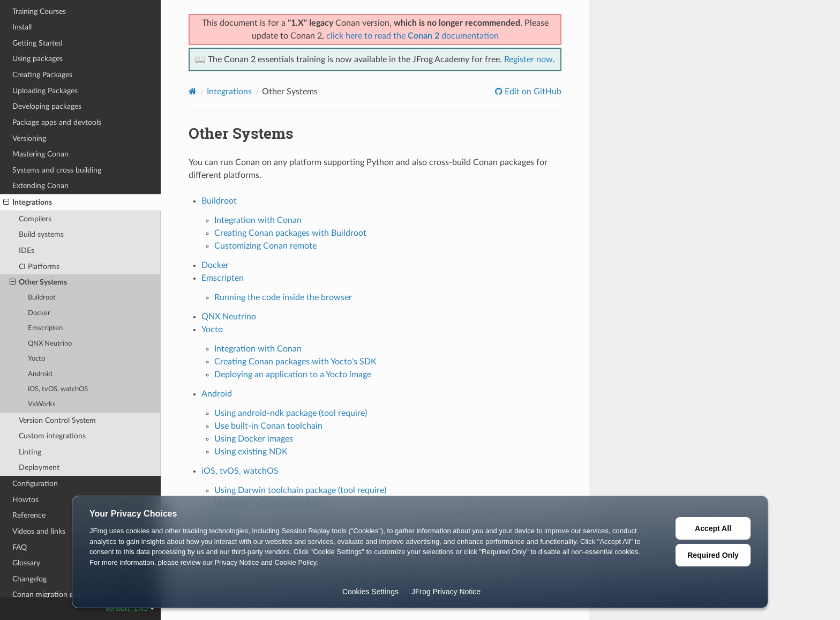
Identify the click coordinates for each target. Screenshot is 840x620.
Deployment (39, 468)
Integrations (28, 203)
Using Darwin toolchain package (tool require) (300, 490)
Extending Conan (40, 186)
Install (22, 27)
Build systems (41, 234)
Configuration (35, 484)
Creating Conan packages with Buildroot (290, 233)
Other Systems (38, 282)
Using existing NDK (251, 452)
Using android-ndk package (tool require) (291, 413)
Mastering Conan (40, 154)
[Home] (193, 91)
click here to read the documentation (412, 36)
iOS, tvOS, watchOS (58, 389)
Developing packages (47, 106)
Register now (528, 59)
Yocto (36, 359)
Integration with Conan (258, 220)
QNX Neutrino (50, 344)
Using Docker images (254, 439)
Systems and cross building (57, 170)
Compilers (35, 219)
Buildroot (42, 298)
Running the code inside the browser (283, 297)
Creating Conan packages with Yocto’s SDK (295, 362)
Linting (30, 452)
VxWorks (42, 404)
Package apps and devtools (57, 122)
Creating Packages (42, 75)
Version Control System (57, 420)
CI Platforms (39, 267)
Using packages (37, 59)
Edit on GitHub (532, 92)
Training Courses (39, 12)
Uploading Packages (45, 91)
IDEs (27, 251)
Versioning (29, 139)
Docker (39, 313)
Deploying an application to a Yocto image (293, 375)
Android (40, 374)
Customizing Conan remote (265, 246)
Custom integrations (52, 436)
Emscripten (45, 328)
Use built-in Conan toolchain (268, 426)
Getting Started (37, 43)
